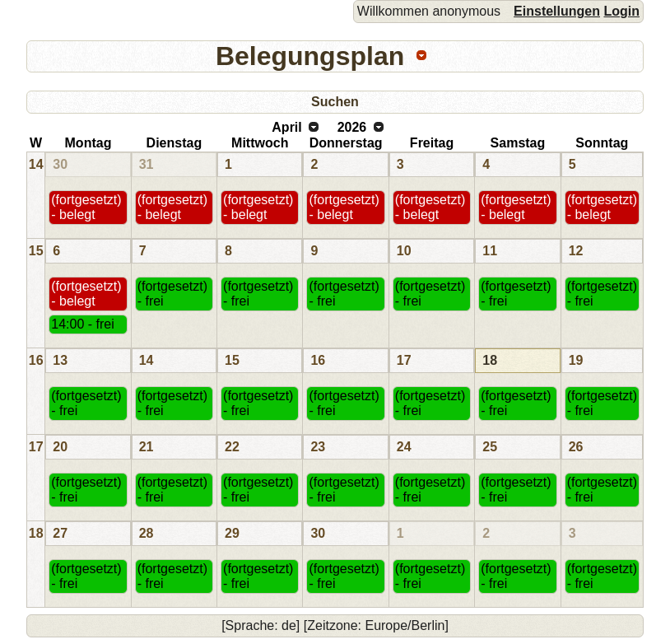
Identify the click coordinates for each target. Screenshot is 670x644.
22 (232, 447)
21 (147, 447)
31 (147, 164)
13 (60, 360)
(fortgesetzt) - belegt (86, 207)
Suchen (335, 102)
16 (36, 360)
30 (60, 164)
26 (576, 447)
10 (404, 251)
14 (36, 164)
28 (147, 533)
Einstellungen (557, 11)
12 (576, 251)
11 (490, 251)
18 (490, 360)
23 (318, 447)
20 (60, 447)
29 (232, 533)
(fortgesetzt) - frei (172, 294)
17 (404, 360)
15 (36, 251)
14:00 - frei (82, 324)
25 (490, 447)
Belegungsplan (310, 56)
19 (576, 360)
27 (60, 533)
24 (404, 447)
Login (621, 11)
